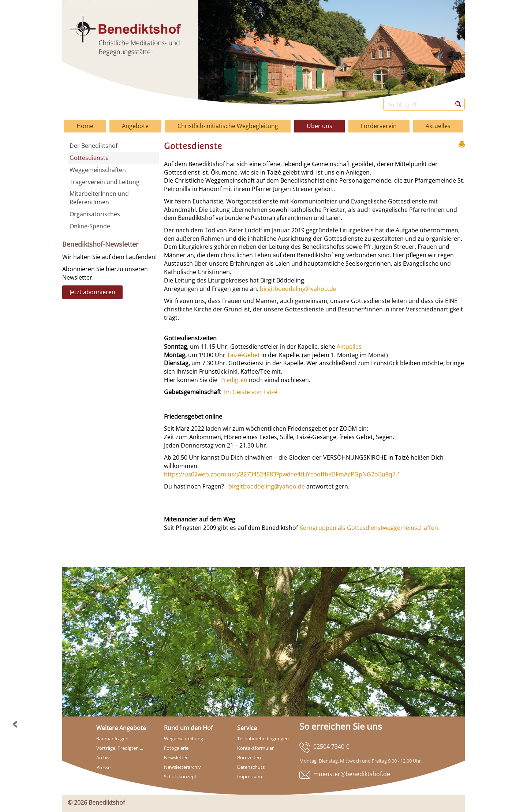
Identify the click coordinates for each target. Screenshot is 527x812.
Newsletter (176, 757)
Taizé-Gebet (243, 355)
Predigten (234, 380)
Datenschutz (251, 767)
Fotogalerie (176, 748)
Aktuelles (349, 347)
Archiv (103, 757)
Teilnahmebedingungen (263, 738)
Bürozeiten (249, 757)
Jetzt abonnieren (92, 292)
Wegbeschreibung (184, 738)
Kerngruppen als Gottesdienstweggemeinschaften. (369, 528)
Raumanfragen (112, 738)
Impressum (250, 777)
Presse (103, 767)
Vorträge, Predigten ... (120, 748)
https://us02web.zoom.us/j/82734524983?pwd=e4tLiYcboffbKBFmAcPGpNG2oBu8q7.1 (282, 474)
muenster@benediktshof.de (352, 774)
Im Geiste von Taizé (251, 392)
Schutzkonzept (180, 777)
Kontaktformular (255, 748)
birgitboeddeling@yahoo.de (298, 289)
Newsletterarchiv (182, 767)
